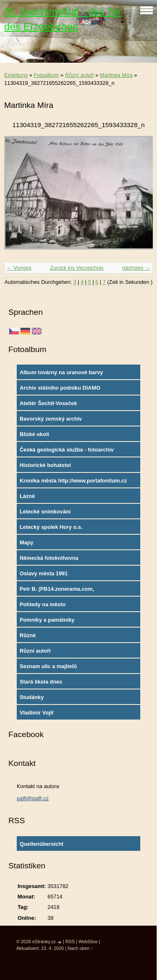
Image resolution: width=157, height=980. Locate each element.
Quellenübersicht (42, 844)
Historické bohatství (45, 465)
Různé (28, 635)
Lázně (27, 496)
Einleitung (16, 75)
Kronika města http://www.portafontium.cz (73, 481)
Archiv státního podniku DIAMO (60, 388)
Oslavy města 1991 (44, 573)
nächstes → (136, 268)
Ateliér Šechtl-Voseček (48, 403)
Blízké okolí (34, 434)
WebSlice (88, 942)
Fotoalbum (46, 75)
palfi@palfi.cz (33, 798)
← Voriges (19, 268)
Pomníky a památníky (47, 620)
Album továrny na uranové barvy (61, 372)
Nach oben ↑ (81, 948)
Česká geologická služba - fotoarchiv (67, 450)
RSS (70, 942)
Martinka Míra (116, 75)
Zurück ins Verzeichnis (77, 268)
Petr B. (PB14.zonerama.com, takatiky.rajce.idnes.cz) (57, 591)
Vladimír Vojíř (37, 713)
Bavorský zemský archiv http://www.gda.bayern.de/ (53, 421)
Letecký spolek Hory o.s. (51, 527)
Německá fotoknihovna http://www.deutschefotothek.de (60, 560)
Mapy (27, 542)
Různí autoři (79, 75)
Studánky (32, 697)
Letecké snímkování (45, 512)
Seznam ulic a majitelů (48, 666)
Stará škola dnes (41, 682)
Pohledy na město (43, 604)
